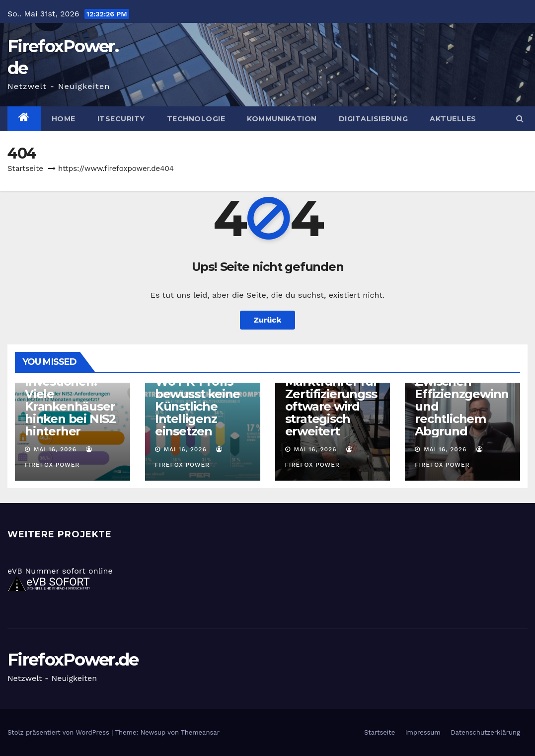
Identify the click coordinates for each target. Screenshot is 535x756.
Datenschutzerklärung (485, 732)
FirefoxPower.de (73, 660)
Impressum (423, 732)
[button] (520, 119)
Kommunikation (282, 119)
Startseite (25, 168)
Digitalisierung (374, 119)
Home (64, 119)
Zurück (268, 320)
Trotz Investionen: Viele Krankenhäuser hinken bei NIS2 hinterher (70, 400)
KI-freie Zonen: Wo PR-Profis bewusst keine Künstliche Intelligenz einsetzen (198, 400)
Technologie (196, 119)
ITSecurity (121, 119)
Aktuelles (453, 119)
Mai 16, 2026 (55, 449)
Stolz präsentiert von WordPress (59, 732)
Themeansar (200, 732)
